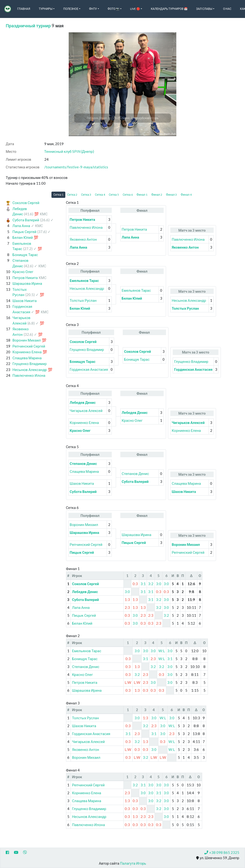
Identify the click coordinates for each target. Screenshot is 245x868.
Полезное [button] (71, 9)
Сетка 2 (72, 195)
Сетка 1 (58, 195)
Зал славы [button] (204, 9)
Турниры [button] (46, 9)
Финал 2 (157, 195)
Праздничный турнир (28, 26)
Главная (24, 9)
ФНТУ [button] (93, 9)
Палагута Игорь (133, 863)
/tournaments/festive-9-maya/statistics (76, 167)
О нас (227, 9)
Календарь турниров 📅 (169, 9)
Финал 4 (186, 195)
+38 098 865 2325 (222, 852)
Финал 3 (172, 195)
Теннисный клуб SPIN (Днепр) (69, 151)
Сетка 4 (100, 195)
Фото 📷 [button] (114, 9)
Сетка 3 (86, 195)
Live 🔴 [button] (135, 9)
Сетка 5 (114, 195)
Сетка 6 (128, 195)
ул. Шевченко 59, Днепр (218, 858)
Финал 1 (142, 195)
